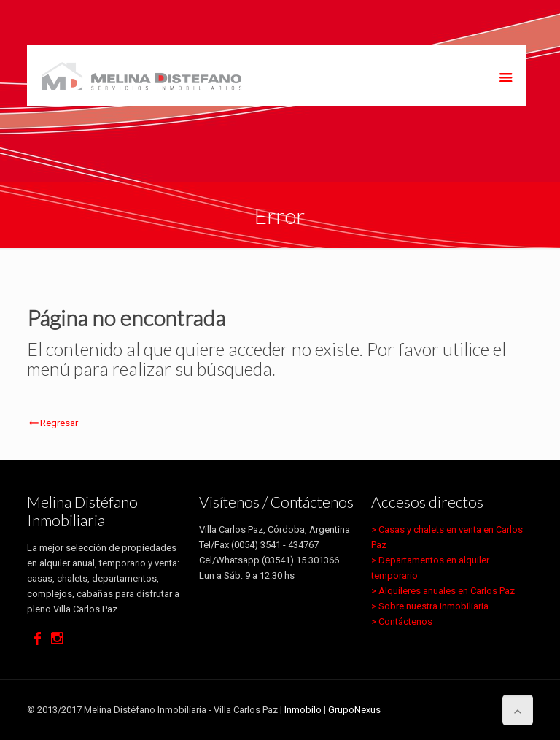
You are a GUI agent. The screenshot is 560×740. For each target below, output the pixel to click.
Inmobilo (303, 710)
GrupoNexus (354, 710)
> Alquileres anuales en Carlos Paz (443, 591)
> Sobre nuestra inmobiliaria (430, 606)
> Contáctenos (402, 621)
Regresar (52, 423)
